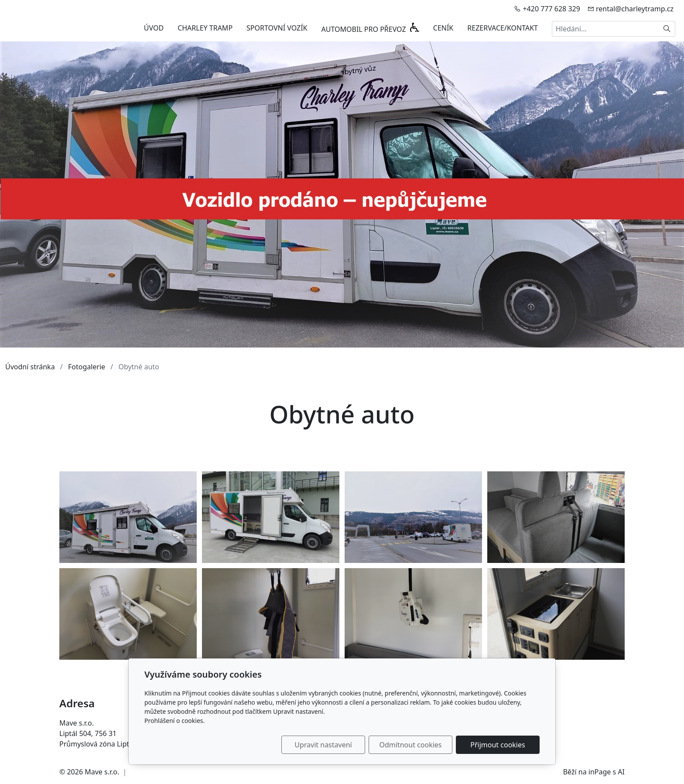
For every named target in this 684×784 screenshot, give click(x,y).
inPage (600, 772)
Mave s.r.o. (102, 772)
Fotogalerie (87, 367)
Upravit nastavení (323, 745)
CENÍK (443, 28)
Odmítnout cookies (411, 745)
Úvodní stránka (30, 367)
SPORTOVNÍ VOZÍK (277, 28)
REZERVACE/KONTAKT (503, 28)
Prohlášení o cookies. (174, 721)
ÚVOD (154, 28)
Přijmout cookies (498, 745)
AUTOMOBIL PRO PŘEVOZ (365, 29)
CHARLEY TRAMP (205, 28)
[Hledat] (667, 29)
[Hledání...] (605, 29)
